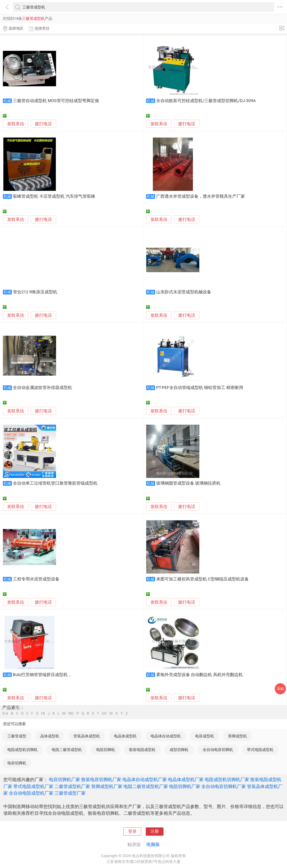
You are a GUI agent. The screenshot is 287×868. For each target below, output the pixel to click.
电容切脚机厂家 (65, 780)
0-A (5, 713)
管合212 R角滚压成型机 (35, 292)
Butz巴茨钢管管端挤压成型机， (42, 675)
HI (43, 713)
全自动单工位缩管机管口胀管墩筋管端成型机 (55, 483)
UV (104, 713)
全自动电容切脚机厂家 (224, 786)
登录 (132, 831)
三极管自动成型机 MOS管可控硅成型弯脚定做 (56, 101)
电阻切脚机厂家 (185, 786)
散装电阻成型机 (142, 750)
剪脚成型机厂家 (107, 786)
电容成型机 (205, 736)
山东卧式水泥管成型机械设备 (184, 292)
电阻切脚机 (106, 750)
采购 (280, 689)
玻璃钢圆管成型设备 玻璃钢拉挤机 (188, 483)
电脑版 (153, 844)
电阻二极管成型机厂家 (146, 786)
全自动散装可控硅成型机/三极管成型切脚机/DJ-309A (206, 101)
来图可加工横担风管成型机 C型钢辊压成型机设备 (202, 579)
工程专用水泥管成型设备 (36, 579)
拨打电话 (43, 124)
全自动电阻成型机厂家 (31, 793)
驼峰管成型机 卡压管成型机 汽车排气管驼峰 (54, 196)
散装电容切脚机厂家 (101, 780)
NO (71, 713)
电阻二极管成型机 (67, 750)
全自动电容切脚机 (218, 750)
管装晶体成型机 (87, 736)
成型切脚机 (179, 750)
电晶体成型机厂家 (186, 780)
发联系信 (16, 124)
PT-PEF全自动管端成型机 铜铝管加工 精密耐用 (200, 388)
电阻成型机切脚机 (22, 750)
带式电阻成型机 (260, 750)
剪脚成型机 (237, 736)
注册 (155, 831)
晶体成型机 (50, 736)
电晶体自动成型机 (166, 736)
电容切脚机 (17, 763)
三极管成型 (17, 736)
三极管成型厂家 (70, 793)
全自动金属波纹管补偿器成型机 (42, 388)
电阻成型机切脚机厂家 (227, 780)
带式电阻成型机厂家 (33, 786)
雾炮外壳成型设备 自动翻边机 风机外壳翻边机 (199, 675)
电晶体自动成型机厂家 (145, 780)
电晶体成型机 (125, 736)
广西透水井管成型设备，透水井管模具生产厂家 (201, 196)
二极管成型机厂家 (72, 786)
